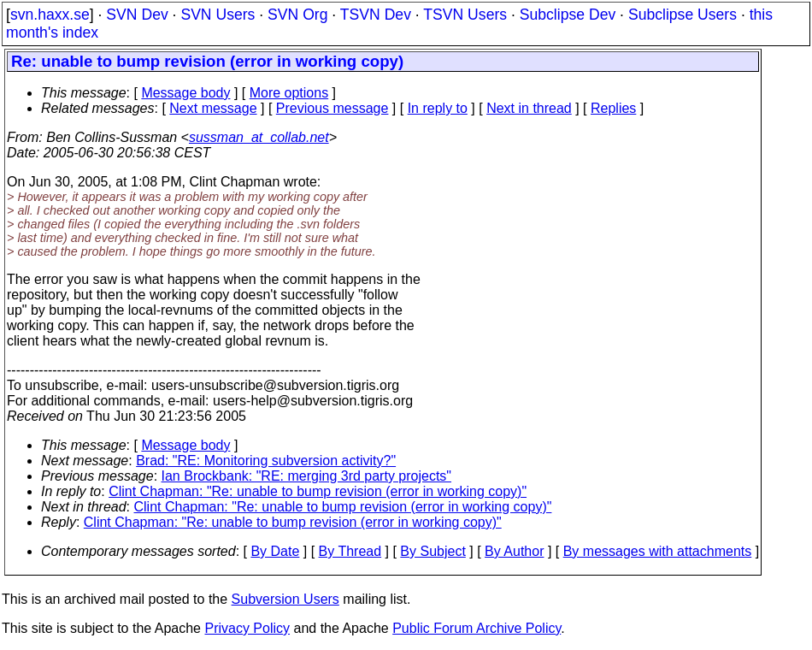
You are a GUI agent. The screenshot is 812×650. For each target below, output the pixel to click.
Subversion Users (285, 599)
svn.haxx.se (50, 15)
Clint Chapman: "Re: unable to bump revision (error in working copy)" (318, 491)
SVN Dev (137, 15)
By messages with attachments (658, 551)
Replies (613, 108)
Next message (213, 108)
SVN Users (218, 15)
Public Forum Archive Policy (477, 628)
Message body (185, 93)
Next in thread (529, 108)
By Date (275, 551)
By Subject (432, 551)
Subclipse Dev (568, 15)
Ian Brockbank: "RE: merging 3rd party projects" (307, 476)
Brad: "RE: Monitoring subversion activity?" (266, 461)
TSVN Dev (376, 15)
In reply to (438, 108)
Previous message (332, 108)
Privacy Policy (247, 628)
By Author (514, 551)
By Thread (350, 551)
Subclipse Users (683, 15)
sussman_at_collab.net (259, 137)
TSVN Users (465, 15)
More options (289, 93)
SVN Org (297, 15)
